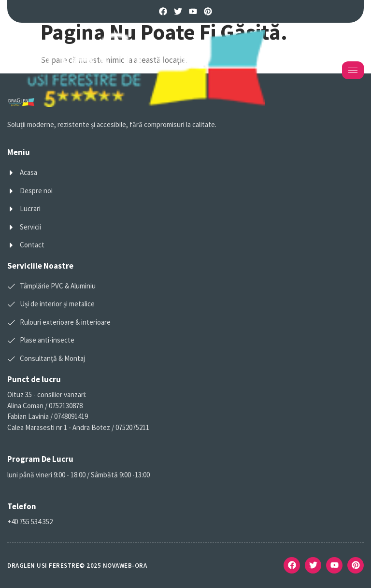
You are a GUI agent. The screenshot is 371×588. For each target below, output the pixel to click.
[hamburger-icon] (353, 70)
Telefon (22, 506)
